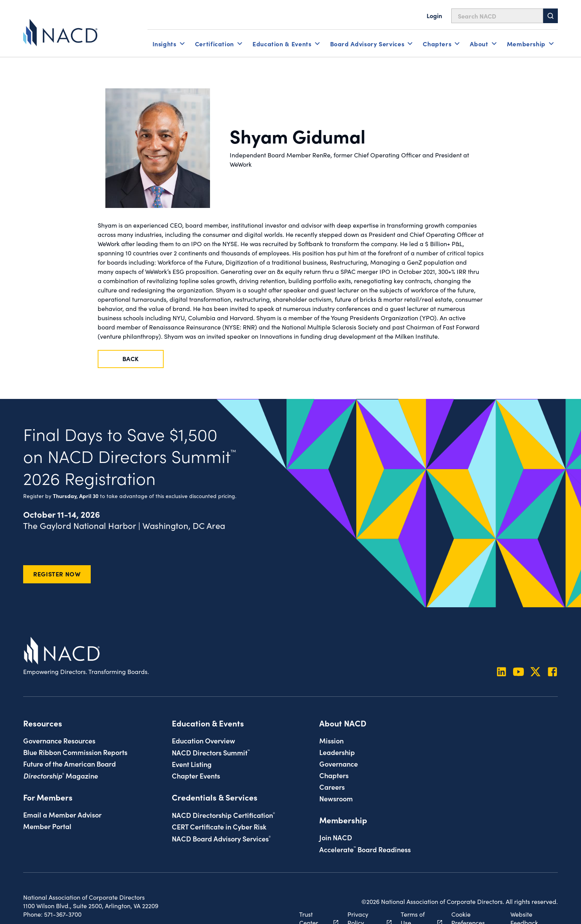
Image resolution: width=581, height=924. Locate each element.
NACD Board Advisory (221, 838)
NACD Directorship (223, 815)
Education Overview (203, 740)
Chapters (334, 775)
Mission (331, 740)
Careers (332, 787)
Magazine (61, 775)
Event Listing (192, 764)
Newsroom (336, 798)
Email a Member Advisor (62, 814)
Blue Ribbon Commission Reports (75, 752)
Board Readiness (365, 849)
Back (131, 358)
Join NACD (336, 837)
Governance (339, 764)
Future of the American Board (69, 764)
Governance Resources (59, 740)
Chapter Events (196, 775)
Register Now (57, 574)
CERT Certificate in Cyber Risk (219, 826)
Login (434, 15)
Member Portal (47, 826)
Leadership (337, 752)
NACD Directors (211, 752)
